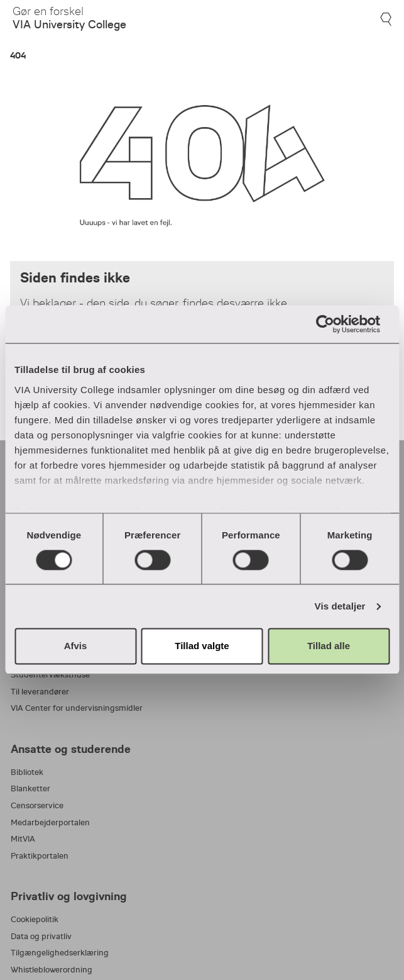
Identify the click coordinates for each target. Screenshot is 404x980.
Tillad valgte (202, 646)
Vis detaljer (340, 606)
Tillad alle (329, 646)
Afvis (76, 646)
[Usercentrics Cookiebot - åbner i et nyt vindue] (335, 324)
